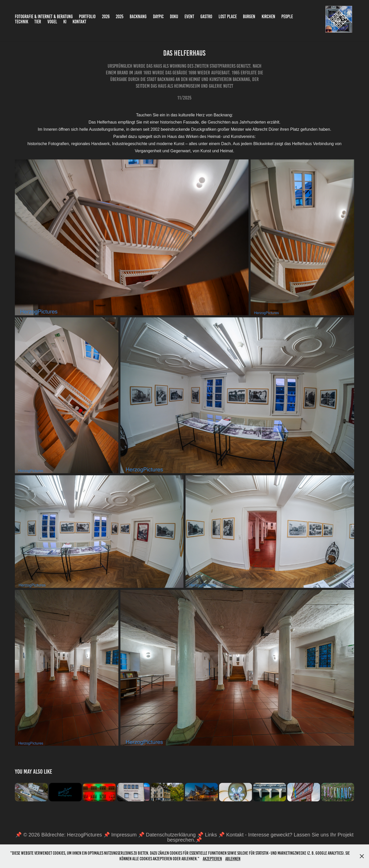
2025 (120, 17)
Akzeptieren (212, 859)
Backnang (138, 17)
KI (65, 22)
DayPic (158, 17)
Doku (174, 17)
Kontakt (79, 22)
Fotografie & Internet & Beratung (44, 17)
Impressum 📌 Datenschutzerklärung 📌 (158, 835)
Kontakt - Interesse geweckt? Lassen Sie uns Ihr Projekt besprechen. (260, 837)
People (287, 17)
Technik (22, 22)
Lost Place (228, 17)
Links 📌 (216, 835)
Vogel (52, 22)
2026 (106, 17)
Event (189, 17)
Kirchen (268, 17)
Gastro (206, 17)
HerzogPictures (84, 835)
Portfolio (87, 17)
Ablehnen (233, 859)
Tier (38, 22)
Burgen (249, 17)
